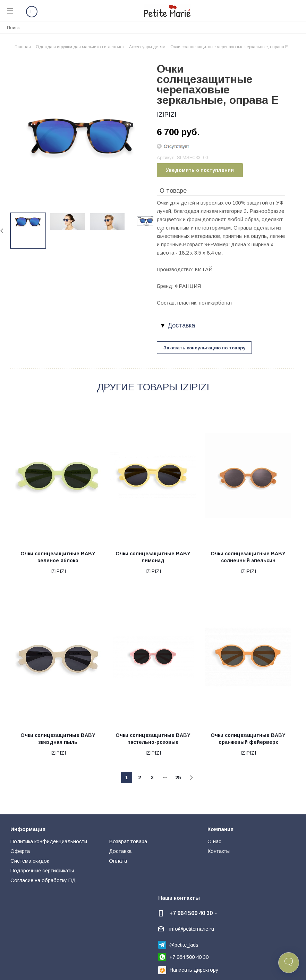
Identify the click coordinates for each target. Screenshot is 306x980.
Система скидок (30, 861)
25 (178, 778)
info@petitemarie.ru (192, 929)
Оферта (20, 851)
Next (161, 231)
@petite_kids (184, 945)
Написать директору (194, 970)
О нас (214, 841)
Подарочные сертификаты (42, 870)
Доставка (120, 851)
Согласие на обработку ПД (43, 880)
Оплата (118, 861)
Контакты (219, 851)
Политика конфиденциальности (49, 841)
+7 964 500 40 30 (191, 913)
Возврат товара (128, 841)
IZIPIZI (167, 115)
